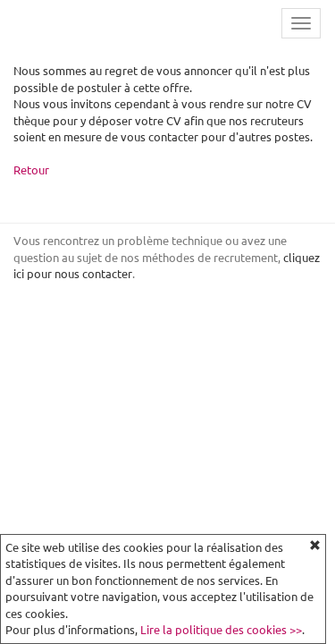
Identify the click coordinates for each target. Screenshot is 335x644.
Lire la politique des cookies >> (221, 630)
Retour (31, 170)
